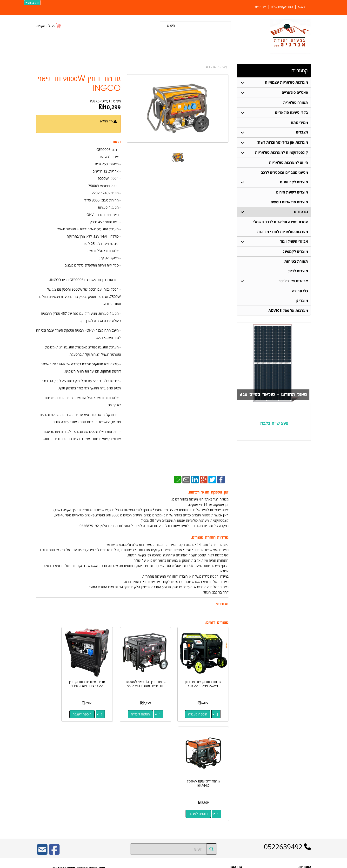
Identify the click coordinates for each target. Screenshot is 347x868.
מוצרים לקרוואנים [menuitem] (294, 183)
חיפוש (171, 25)
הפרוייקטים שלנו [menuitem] (282, 7)
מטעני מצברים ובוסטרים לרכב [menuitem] (284, 173)
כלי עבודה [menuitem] (300, 292)
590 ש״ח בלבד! (274, 425)
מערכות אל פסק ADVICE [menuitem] (288, 312)
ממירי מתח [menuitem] (299, 123)
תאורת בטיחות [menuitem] (296, 262)
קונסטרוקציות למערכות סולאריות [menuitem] (281, 153)
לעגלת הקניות (46, 26)
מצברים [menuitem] (302, 132)
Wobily (189, 863)
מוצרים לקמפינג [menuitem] (295, 252)
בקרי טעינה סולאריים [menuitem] (291, 112)
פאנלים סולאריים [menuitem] (295, 92)
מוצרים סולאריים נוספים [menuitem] (289, 203)
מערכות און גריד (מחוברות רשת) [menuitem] (282, 143)
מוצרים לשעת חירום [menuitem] (292, 193)
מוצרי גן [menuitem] (302, 302)
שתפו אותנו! (235, 793)
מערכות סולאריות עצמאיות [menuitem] (286, 82)
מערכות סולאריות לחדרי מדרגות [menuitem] (283, 232)
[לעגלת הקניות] (49, 26)
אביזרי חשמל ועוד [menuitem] (294, 242)
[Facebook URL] (54, 745)
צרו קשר (237, 787)
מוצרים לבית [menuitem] (298, 272)
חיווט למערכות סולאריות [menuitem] (288, 163)
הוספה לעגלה (202, 706)
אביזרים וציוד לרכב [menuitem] (293, 282)
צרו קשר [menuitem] (260, 7)
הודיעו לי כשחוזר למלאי (101, 126)
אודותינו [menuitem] (306, 821)
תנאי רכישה (235, 781)
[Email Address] (42, 745)
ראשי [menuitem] (301, 7)
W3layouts (95, 800)
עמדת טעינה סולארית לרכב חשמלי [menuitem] (281, 223)
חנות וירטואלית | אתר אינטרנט (143, 863)
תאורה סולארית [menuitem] (296, 103)
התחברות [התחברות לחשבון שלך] (32, 3)
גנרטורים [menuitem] (301, 212)
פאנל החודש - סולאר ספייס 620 (272, 396)
